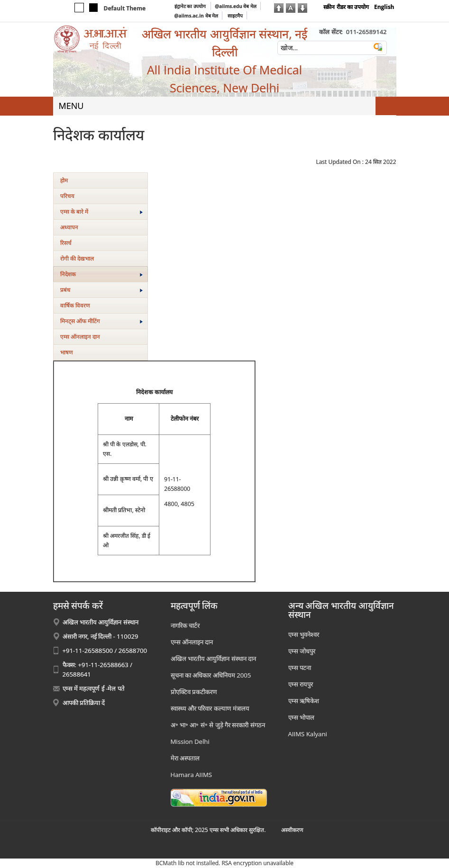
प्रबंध (101, 290)
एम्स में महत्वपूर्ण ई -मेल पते (94, 688)
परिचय (67, 196)
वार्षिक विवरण (75, 305)
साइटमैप (235, 16)
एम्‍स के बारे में (101, 212)
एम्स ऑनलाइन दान (80, 337)
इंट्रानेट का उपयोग (191, 6)
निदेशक (101, 274)
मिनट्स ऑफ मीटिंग (101, 321)
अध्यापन (69, 227)
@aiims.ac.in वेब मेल (197, 16)
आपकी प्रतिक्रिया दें (84, 703)
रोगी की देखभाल (77, 258)
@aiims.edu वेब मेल (236, 6)
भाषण (67, 352)
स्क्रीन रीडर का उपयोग (346, 7)
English (384, 7)
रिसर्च (66, 243)
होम (64, 180)
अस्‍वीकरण (292, 830)
